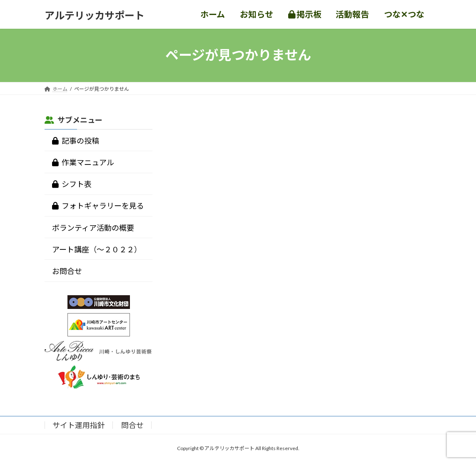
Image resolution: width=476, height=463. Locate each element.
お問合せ (67, 271)
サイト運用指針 (79, 425)
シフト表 (72, 184)
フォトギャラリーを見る (98, 206)
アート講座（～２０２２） (97, 249)
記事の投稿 (76, 140)
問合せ (132, 425)
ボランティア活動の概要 (93, 227)
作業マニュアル (83, 162)
